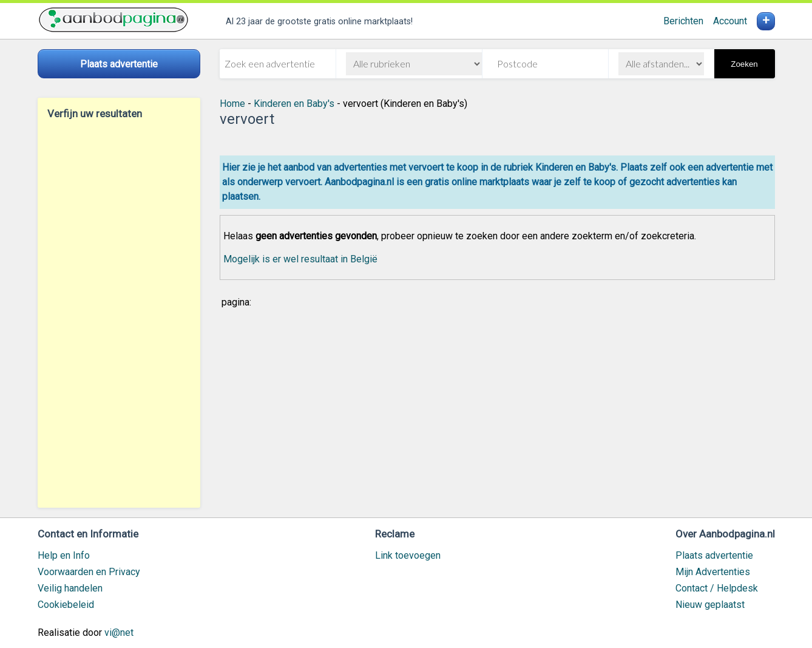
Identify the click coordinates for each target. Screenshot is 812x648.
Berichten (683, 21)
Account (730, 21)
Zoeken (744, 64)
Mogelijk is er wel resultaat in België (300, 259)
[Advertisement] (119, 313)
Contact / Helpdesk (717, 588)
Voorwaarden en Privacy (89, 572)
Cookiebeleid (66, 605)
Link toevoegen (408, 555)
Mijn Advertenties (713, 572)
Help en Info (64, 555)
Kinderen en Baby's (294, 104)
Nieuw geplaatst (710, 605)
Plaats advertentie (714, 555)
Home (232, 104)
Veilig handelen (70, 588)
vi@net (119, 633)
